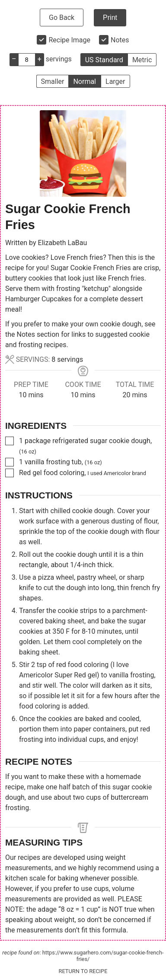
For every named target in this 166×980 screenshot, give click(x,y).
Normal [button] (85, 81)
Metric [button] (142, 60)
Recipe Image (69, 40)
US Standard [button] (104, 60)
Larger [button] (115, 81)
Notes (120, 40)
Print (110, 18)
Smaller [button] (53, 81)
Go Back (62, 18)
